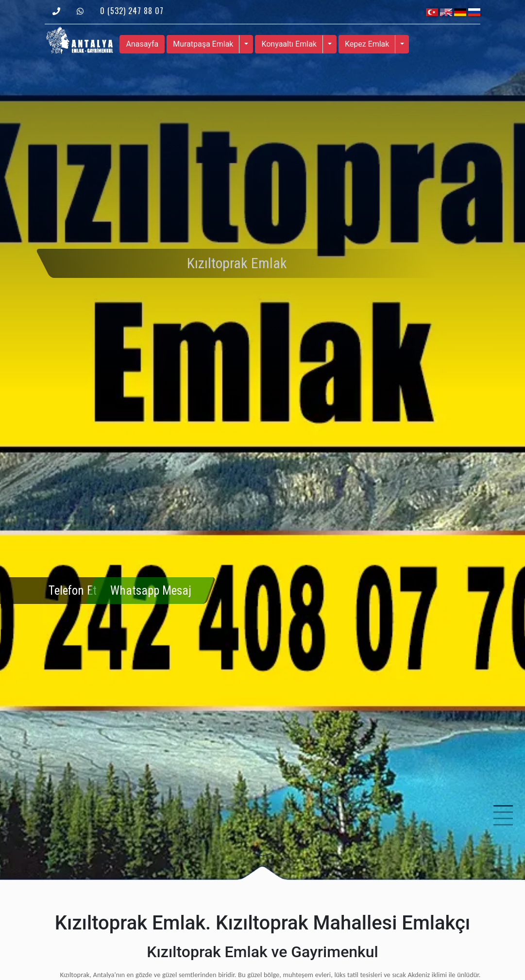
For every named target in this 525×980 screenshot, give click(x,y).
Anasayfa (142, 44)
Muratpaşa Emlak (203, 44)
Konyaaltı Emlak (289, 44)
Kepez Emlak (367, 44)
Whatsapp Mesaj (151, 591)
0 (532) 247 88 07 (132, 11)
